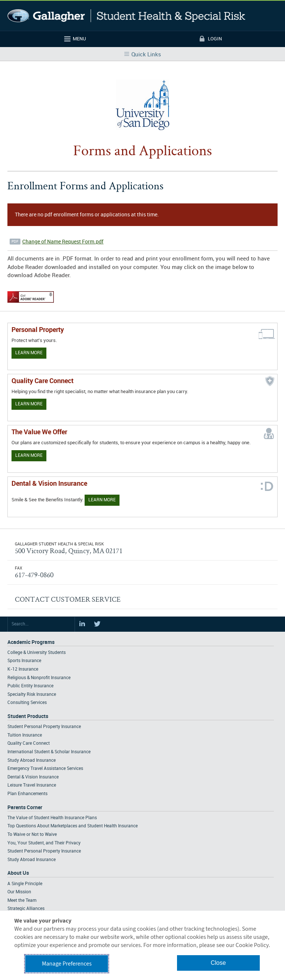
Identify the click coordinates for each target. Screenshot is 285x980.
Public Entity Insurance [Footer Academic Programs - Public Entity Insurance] (30, 686)
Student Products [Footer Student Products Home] (28, 716)
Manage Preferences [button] (67, 964)
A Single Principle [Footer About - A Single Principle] (25, 884)
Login (215, 39)
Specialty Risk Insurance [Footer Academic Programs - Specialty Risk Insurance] (32, 695)
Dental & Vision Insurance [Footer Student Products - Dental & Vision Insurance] (33, 777)
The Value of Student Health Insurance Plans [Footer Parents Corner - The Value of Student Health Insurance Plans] (52, 818)
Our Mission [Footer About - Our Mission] (19, 892)
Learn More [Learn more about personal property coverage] (29, 353)
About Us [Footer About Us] (18, 873)
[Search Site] (41, 624)
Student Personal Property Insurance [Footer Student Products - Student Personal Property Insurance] (44, 727)
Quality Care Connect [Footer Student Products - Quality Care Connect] (29, 743)
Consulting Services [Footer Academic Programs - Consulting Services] (27, 703)
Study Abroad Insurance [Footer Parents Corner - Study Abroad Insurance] (32, 860)
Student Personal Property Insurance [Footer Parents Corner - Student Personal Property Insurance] (44, 851)
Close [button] (218, 963)
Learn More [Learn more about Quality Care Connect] (29, 404)
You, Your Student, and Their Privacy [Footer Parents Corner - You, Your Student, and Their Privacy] (44, 843)
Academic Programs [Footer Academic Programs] (31, 642)
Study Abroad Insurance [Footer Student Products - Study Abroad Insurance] (32, 760)
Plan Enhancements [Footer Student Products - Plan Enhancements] (27, 794)
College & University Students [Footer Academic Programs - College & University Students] (37, 653)
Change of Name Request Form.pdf (63, 242)
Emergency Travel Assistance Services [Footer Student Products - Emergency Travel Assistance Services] (45, 769)
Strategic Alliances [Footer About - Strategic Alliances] (26, 909)
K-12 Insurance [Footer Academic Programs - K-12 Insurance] (23, 669)
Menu (79, 39)
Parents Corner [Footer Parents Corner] (25, 808)
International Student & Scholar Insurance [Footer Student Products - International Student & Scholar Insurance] (49, 752)
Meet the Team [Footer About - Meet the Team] (22, 901)
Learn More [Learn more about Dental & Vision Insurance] (102, 500)
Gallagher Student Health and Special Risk (126, 16)
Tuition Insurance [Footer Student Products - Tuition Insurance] (25, 735)
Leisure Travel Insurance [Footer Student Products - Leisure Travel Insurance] (32, 785)
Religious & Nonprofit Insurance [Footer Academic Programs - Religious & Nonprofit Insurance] (39, 678)
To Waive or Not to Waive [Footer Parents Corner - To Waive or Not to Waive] (32, 835)
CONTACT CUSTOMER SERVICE (68, 599)
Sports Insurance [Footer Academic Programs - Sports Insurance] (24, 661)
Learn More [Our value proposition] (29, 456)
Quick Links (146, 55)
